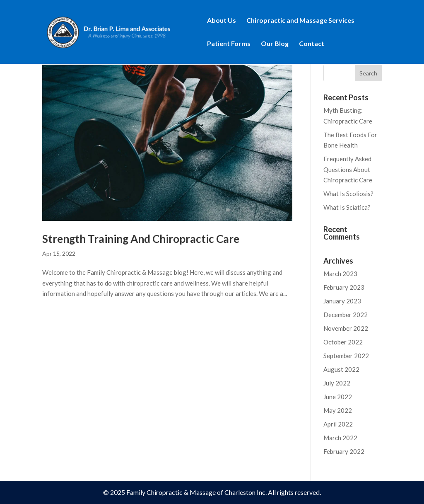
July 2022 (337, 383)
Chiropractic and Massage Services (300, 21)
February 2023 (344, 287)
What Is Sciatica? (347, 207)
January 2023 (342, 301)
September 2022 (346, 356)
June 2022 (338, 397)
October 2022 (343, 342)
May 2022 (338, 410)
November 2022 (346, 328)
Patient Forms (229, 44)
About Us (222, 21)
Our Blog (275, 44)
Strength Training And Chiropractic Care (141, 239)
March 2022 (340, 438)
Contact (312, 44)
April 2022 (338, 424)
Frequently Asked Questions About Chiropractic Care (348, 169)
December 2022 (346, 315)
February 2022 (344, 451)
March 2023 (340, 274)
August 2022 (341, 369)
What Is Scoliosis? (348, 194)
